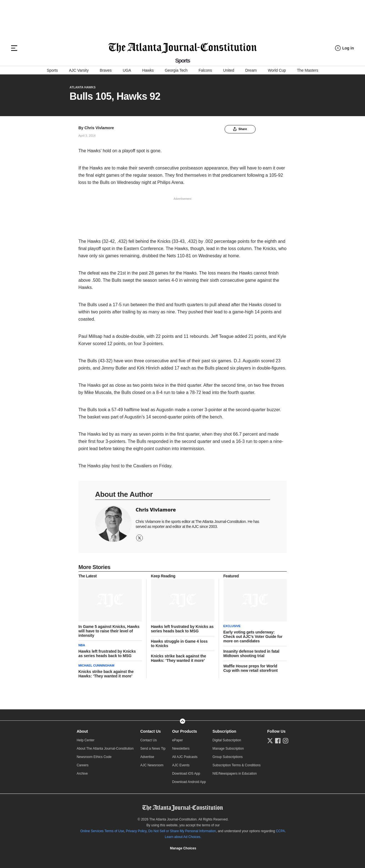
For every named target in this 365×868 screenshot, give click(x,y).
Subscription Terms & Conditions (237, 765)
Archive (82, 774)
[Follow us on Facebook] (278, 741)
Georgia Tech (176, 70)
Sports (52, 70)
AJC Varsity (79, 70)
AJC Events (181, 765)
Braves (106, 70)
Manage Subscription (228, 749)
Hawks (148, 70)
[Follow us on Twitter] (270, 741)
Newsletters (181, 749)
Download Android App (189, 782)
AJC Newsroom (152, 765)
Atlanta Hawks (83, 87)
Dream (251, 70)
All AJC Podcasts (185, 757)
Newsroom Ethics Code (94, 757)
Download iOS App (186, 774)
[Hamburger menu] (14, 48)
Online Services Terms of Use (102, 831)
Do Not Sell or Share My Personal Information (182, 831)
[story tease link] (110, 600)
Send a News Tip (153, 749)
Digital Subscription (227, 740)
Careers (83, 765)
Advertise (147, 757)
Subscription (225, 731)
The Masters (308, 70)
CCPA (280, 831)
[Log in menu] (344, 48)
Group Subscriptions (228, 757)
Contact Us (150, 731)
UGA (127, 70)
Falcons (205, 70)
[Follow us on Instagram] (286, 741)
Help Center (85, 740)
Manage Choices (183, 848)
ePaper (178, 740)
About (82, 731)
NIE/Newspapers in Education (235, 774)
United (229, 70)
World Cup (277, 70)
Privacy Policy (136, 831)
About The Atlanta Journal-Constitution (105, 749)
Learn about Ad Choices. (183, 837)
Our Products (184, 731)
